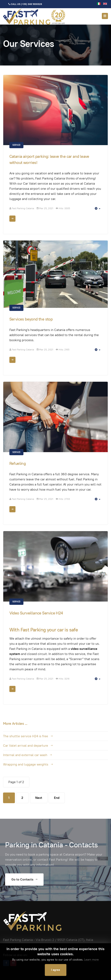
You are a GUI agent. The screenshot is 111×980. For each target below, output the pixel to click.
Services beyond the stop (31, 319)
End (57, 798)
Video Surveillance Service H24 (36, 613)
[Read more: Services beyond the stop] (12, 360)
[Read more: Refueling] (12, 509)
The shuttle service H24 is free (26, 736)
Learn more (91, 960)
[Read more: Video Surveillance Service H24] (12, 689)
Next (39, 798)
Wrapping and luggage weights (26, 764)
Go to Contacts (24, 879)
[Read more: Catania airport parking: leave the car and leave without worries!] (12, 219)
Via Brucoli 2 (45, 940)
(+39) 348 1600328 (31, 4)
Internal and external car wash (25, 755)
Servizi (16, 145)
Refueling (18, 463)
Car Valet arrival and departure (26, 746)
